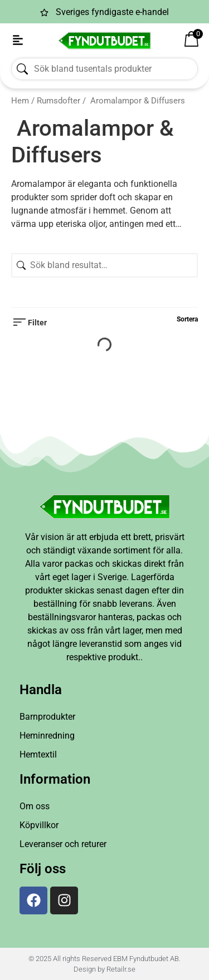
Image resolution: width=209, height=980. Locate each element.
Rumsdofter (59, 101)
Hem (20, 101)
